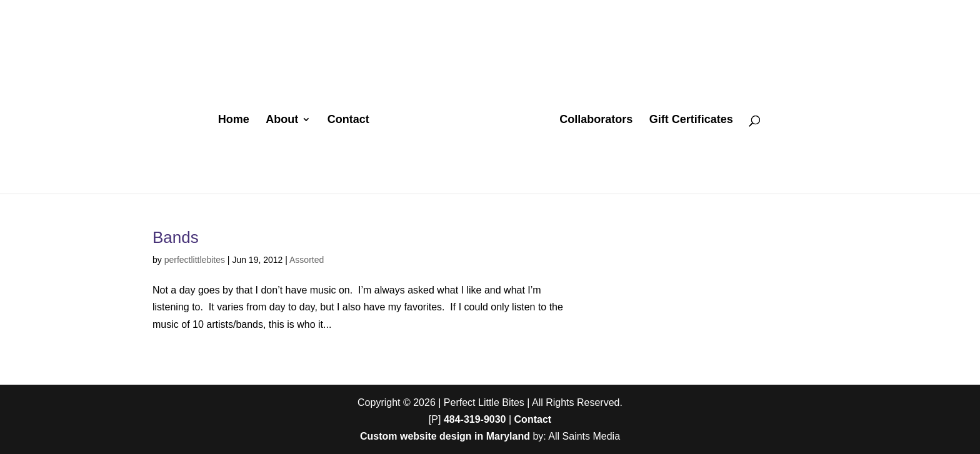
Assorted (307, 260)
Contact (348, 120)
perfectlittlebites (195, 260)
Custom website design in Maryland (445, 436)
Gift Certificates (691, 120)
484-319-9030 (475, 419)
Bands (176, 237)
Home (234, 120)
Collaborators (596, 120)
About (282, 120)
